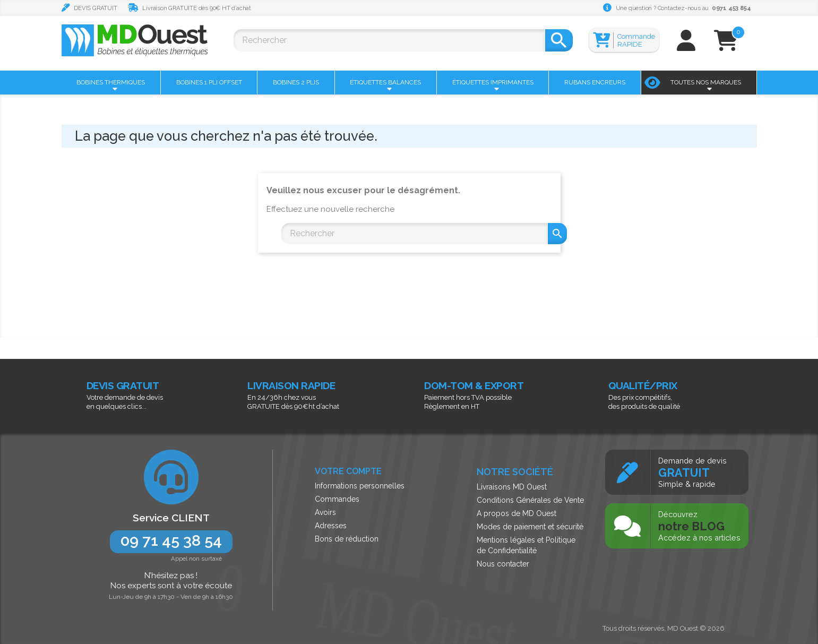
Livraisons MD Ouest (512, 487)
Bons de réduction (347, 539)
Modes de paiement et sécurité (530, 527)
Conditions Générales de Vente (530, 500)
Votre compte (348, 471)
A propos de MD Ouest (516, 513)
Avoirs (325, 512)
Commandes (337, 499)
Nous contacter (503, 564)
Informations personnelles (360, 486)
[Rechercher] (389, 40)
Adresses (331, 526)
